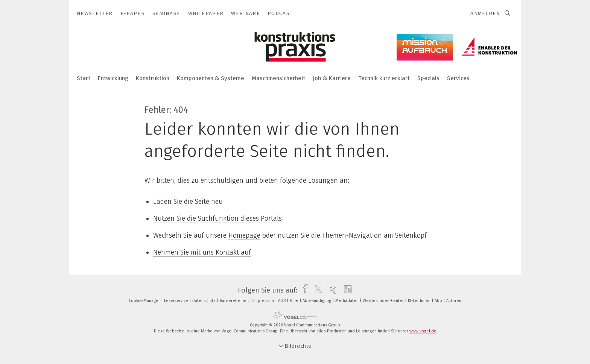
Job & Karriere (332, 78)
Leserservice (177, 301)
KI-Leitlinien (420, 301)
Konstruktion (153, 78)
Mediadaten (347, 301)
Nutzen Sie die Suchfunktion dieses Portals (217, 218)
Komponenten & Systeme (211, 78)
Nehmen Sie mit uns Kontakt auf (202, 252)
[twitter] (316, 290)
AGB (282, 301)
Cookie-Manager (145, 301)
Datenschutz (205, 301)
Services (458, 78)
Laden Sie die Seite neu (188, 202)
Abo (439, 301)
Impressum (264, 301)
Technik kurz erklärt (384, 78)
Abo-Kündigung (317, 301)
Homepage (244, 235)
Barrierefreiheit (235, 301)
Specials (428, 78)
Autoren (454, 301)
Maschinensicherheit (278, 78)
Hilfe (295, 301)
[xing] (331, 290)
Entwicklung (113, 78)
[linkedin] (346, 290)
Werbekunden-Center (384, 301)
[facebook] (303, 290)
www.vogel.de (423, 331)
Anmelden (485, 13)
